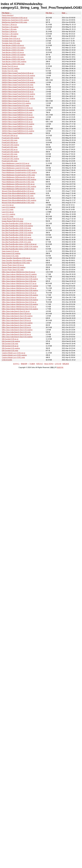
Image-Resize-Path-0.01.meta (12, 221)
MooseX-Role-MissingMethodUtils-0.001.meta (18, 203)
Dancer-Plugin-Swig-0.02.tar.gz (13, 265)
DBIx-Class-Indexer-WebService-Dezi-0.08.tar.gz (19, 277)
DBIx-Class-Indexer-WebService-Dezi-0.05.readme (20, 295)
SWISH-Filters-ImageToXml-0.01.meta (15, 106)
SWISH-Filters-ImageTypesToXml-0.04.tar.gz (18, 80)
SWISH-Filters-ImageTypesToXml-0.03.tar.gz (18, 87)
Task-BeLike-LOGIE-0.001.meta (13, 64)
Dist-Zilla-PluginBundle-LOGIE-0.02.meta (16, 235)
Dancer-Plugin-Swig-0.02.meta (13, 270)
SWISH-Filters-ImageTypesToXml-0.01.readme (18, 99)
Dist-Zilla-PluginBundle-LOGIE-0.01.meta (16, 242)
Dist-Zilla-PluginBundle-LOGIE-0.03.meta (16, 228)
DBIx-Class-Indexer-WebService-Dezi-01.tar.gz (18, 272)
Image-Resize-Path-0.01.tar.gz (13, 219)
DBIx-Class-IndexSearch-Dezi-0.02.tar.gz (16, 334)
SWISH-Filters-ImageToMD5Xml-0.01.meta (17, 133)
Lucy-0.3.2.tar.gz (8, 205)
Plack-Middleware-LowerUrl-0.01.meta (15, 168)
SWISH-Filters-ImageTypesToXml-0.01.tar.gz (18, 96)
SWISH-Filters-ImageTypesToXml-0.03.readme (18, 89)
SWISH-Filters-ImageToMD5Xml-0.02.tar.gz (17, 122)
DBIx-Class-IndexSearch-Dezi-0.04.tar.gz (16, 320)
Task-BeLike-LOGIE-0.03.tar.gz (13, 45)
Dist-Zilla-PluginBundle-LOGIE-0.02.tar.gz (17, 230)
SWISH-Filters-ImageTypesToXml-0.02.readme (18, 94)
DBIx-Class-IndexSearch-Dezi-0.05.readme (17, 316)
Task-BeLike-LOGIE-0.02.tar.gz (13, 52)
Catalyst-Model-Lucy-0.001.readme (14, 355)
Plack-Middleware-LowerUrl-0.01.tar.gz (16, 163)
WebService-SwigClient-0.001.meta (14, 22)
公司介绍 (58, 364)
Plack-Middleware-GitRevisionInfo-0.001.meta (18, 189)
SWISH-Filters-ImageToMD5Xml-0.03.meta (17, 119)
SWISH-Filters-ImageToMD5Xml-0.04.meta (17, 113)
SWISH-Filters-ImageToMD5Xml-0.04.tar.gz (17, 108)
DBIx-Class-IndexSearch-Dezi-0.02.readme (17, 337)
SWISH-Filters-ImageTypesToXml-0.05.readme (18, 76)
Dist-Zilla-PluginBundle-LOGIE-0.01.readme (17, 240)
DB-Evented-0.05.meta (10, 351)
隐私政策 (66, 364)
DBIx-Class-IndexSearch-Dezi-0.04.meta (16, 325)
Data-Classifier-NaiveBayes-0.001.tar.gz (16, 258)
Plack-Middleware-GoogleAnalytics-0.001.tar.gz (19, 170)
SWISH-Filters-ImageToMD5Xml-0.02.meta (17, 126)
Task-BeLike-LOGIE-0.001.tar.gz (13, 59)
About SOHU (49, 364)
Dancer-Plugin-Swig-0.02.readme (14, 267)
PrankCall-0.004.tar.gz (10, 136)
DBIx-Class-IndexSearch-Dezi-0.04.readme (17, 323)
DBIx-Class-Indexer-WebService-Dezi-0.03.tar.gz (19, 302)
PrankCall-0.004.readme (10, 138)
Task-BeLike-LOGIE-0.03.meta (13, 50)
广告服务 (32, 364)
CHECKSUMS (7, 360)
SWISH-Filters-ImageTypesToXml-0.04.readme (18, 82)
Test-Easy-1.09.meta (9, 29)
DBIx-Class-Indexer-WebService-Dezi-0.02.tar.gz (19, 307)
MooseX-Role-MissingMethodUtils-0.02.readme (19, 193)
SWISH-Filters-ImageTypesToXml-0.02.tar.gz (18, 92)
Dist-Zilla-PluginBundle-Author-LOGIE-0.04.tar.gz (19, 244)
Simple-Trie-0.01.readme (11, 69)
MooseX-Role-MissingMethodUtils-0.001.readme (19, 200)
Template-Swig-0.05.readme (12, 41)
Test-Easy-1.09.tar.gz (9, 25)
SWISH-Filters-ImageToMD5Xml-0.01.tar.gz (17, 129)
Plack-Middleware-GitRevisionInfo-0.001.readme (19, 186)
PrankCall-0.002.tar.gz (10, 150)
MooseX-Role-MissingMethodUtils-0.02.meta (18, 196)
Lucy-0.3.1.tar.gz (8, 212)
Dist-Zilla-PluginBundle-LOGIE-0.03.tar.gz (17, 223)
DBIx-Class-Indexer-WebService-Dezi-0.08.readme (20, 279)
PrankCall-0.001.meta (10, 161)
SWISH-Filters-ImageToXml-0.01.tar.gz (16, 101)
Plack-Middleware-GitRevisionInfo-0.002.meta (18, 182)
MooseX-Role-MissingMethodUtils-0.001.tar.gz (18, 198)
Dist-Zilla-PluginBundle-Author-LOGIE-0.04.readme (20, 247)
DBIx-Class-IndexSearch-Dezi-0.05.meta (16, 318)
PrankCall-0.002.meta (10, 154)
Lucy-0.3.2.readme (8, 207)
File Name (6, 13)
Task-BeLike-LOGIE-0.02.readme (14, 55)
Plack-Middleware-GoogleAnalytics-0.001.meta (18, 175)
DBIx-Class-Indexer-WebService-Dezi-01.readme (19, 274)
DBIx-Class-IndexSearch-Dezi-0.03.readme (17, 330)
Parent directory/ (8, 15)
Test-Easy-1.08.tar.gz (9, 32)
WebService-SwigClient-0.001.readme (15, 20)
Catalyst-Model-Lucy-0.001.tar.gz (14, 353)
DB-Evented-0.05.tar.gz (10, 346)
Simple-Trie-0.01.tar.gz (10, 66)
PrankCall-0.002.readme (10, 152)
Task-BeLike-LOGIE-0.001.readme (14, 62)
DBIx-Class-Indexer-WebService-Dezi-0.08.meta (19, 281)
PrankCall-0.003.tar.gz (10, 143)
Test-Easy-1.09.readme (10, 27)
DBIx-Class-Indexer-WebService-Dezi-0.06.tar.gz (19, 288)
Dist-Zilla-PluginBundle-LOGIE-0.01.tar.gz (17, 237)
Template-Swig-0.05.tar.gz (11, 39)
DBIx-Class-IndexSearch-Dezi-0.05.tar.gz (16, 314)
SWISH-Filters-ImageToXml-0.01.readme (16, 103)
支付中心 (16, 364)
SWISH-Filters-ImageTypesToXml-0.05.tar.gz (18, 73)
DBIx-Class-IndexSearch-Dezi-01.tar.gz (16, 311)
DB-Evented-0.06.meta (10, 344)
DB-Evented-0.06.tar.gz (10, 339)
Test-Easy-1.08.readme (10, 34)
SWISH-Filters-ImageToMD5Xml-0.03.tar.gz (17, 115)
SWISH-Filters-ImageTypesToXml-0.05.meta (18, 78)
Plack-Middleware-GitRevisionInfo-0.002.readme (19, 180)
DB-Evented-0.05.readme (11, 348)
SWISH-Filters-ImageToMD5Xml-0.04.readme (18, 110)
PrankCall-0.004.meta (10, 140)
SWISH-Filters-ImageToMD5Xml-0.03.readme (18, 117)
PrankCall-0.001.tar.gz (10, 156)
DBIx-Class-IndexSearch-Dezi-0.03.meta (16, 332)
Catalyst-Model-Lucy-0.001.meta (13, 357)
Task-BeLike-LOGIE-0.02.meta (13, 57)
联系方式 (40, 364)
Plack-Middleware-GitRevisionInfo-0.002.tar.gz (18, 177)
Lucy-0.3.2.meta (8, 210)
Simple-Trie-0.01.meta (10, 71)
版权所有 (60, 367)
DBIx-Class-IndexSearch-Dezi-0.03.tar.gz (16, 327)
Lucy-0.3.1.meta (8, 217)
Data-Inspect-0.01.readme (11, 253)
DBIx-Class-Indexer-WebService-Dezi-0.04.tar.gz (19, 297)
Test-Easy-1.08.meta (9, 36)
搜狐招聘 (24, 364)
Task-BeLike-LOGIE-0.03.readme (14, 48)
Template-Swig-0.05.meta (11, 43)
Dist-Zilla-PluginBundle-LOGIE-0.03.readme (17, 226)
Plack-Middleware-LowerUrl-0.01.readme (16, 166)
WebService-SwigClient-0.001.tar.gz (15, 18)
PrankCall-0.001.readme (10, 159)
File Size (49, 13)
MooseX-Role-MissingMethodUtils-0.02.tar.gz (18, 191)
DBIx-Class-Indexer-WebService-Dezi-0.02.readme (20, 309)
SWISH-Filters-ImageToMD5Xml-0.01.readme (18, 131)
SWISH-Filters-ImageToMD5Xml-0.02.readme (18, 124)
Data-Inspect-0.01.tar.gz (10, 251)
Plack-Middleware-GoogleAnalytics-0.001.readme (19, 173)
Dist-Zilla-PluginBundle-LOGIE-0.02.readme (17, 233)
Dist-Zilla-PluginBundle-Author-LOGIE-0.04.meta (19, 249)
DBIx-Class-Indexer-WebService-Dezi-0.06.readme (20, 290)
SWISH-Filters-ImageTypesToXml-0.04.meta (18, 85)
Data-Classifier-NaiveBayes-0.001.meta (16, 263)
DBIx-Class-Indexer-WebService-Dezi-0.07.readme (20, 286)
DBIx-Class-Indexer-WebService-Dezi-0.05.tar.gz (19, 293)
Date (64, 13)
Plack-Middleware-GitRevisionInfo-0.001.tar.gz (18, 184)
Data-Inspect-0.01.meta (10, 256)
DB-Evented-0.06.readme (11, 341)
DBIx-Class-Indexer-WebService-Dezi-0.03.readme (20, 304)
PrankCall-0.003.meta (10, 147)
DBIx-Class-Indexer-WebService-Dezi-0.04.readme (20, 300)
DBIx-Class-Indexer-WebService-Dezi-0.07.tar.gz (19, 284)
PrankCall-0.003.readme (10, 145)
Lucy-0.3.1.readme (8, 214)
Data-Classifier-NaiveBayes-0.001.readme (17, 260)
